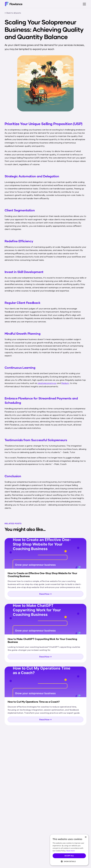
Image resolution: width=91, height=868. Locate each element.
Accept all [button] (69, 856)
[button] (84, 4)
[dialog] (69, 850)
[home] (14, 4)
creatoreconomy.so (47, 383)
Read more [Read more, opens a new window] (71, 851)
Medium (65, 383)
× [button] (86, 837)
